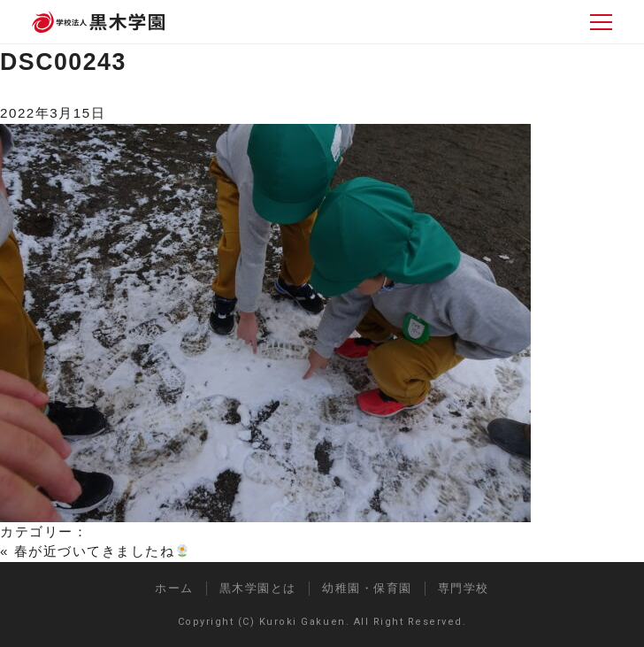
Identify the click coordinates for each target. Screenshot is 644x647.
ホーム (174, 588)
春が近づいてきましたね (102, 551)
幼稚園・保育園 (367, 588)
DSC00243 (63, 62)
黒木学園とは (258, 588)
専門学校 (464, 588)
